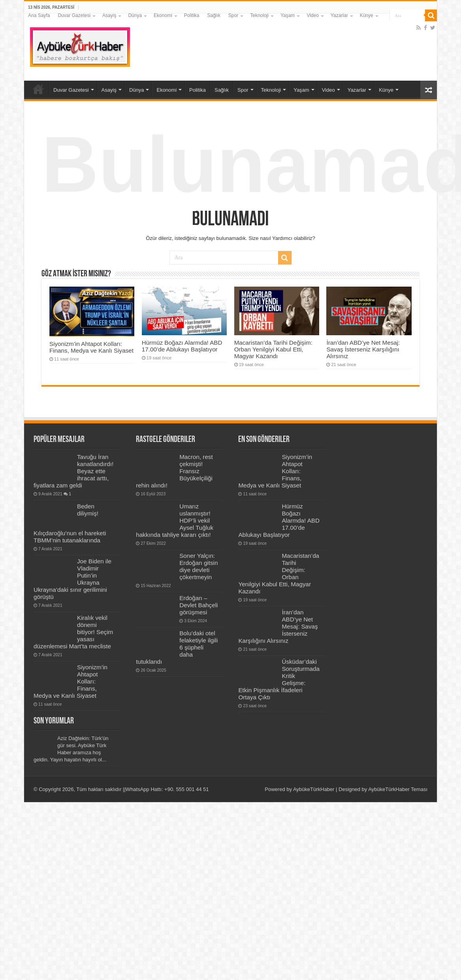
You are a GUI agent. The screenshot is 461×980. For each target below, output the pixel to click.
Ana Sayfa (39, 15)
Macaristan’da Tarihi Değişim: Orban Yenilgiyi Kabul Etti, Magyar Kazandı (273, 349)
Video (312, 15)
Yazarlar (339, 15)
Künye (367, 15)
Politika (192, 15)
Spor (233, 15)
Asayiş (109, 15)
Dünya (135, 15)
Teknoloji (259, 15)
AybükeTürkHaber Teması (398, 789)
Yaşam (288, 15)
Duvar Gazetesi (74, 15)
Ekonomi (163, 15)
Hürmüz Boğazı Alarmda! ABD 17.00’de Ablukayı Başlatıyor (182, 346)
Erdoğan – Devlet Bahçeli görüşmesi (199, 605)
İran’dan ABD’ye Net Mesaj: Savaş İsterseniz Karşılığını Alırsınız (363, 349)
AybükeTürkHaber (314, 789)
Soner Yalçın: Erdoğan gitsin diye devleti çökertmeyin (199, 566)
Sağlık (214, 15)
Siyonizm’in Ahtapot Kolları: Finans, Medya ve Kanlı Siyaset (91, 347)
